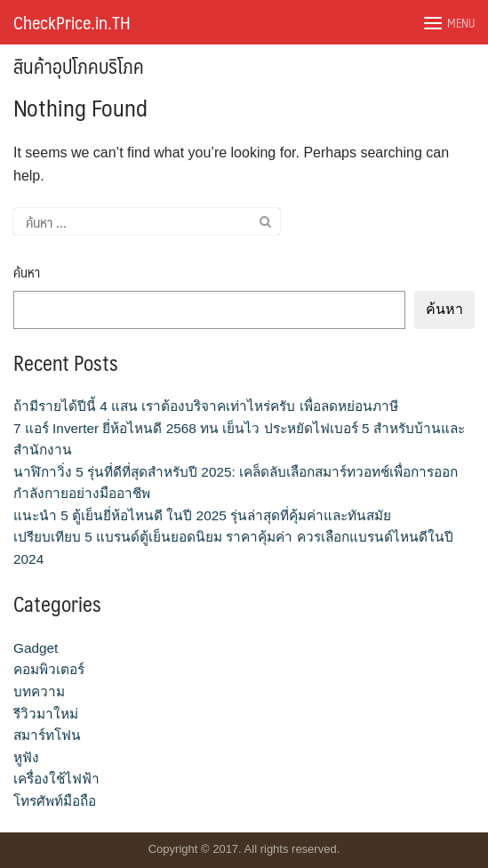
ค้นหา (27, 273)
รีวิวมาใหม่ (46, 714)
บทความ (39, 691)
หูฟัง (26, 757)
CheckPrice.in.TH (72, 22)
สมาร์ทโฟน (47, 735)
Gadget (36, 648)
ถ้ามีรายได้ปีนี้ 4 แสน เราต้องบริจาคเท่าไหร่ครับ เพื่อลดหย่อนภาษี (206, 406)
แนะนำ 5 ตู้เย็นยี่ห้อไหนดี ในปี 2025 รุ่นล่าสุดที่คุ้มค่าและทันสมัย (202, 515)
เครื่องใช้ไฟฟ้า (56, 779)
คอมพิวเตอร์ (49, 669)
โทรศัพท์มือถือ (55, 801)
